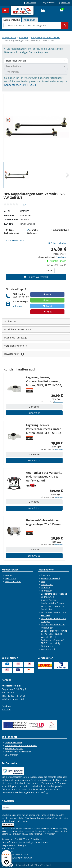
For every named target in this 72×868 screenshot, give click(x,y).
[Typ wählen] (36, 72)
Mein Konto (30, 3)
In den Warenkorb (36, 277)
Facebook (6, 706)
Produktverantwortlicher (18, 330)
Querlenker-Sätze (14, 742)
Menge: (49, 270)
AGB (43, 581)
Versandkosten (61, 257)
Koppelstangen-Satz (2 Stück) (46, 38)
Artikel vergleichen (57, 243)
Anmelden (8, 825)
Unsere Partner (49, 600)
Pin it (48, 312)
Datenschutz (47, 585)
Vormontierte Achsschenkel (19, 752)
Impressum (47, 591)
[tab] (12, 20)
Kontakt (9, 575)
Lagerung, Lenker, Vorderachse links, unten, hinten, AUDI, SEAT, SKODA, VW (44, 382)
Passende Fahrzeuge (16, 338)
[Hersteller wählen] (36, 61)
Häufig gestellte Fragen (52, 603)
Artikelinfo (10, 321)
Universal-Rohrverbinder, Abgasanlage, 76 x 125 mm (43, 522)
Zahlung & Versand (50, 578)
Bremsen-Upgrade (14, 749)
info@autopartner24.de (13, 699)
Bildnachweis (48, 597)
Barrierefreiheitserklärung (54, 594)
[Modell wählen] (36, 66)
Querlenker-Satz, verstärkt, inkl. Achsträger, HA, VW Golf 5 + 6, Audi (44, 477)
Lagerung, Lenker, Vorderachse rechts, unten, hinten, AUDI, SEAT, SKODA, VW (44, 429)
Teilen (47, 294)
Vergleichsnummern (16, 346)
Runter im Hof (48, 649)
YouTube (6, 709)
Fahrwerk (24, 38)
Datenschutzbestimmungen (44, 834)
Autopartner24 (9, 38)
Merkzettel (64, 3)
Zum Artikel (34, 413)
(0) (24, 204)
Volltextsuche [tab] (30, 20)
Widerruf (45, 588)
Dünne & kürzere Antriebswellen (21, 745)
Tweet (48, 306)
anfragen (17, 306)
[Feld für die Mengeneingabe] (60, 271)
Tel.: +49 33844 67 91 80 (14, 696)
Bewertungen (14, 354)
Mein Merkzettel (13, 581)
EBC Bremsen (12, 755)
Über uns (46, 575)
